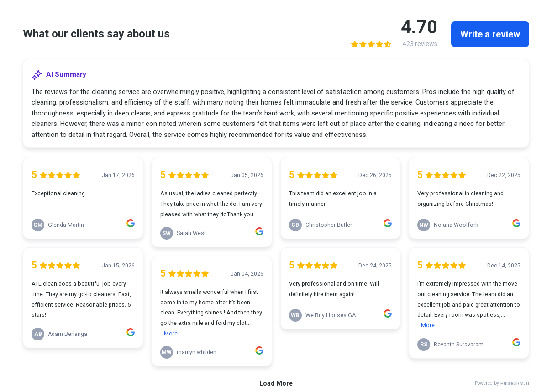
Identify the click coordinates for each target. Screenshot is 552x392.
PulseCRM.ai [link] (515, 383)
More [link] (171, 333)
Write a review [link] (490, 34)
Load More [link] (276, 383)
